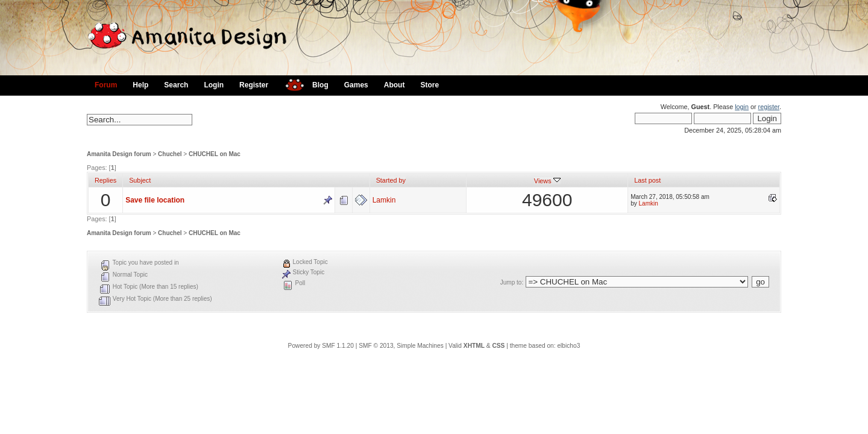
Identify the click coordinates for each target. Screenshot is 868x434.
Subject (140, 180)
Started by (391, 180)
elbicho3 (568, 346)
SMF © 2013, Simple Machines (401, 346)
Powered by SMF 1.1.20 (321, 346)
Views (547, 181)
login (742, 107)
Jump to (511, 282)
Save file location (155, 200)
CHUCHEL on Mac (215, 154)
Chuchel (170, 154)
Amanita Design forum (119, 154)
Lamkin (384, 200)
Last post (647, 180)
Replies (105, 180)
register (769, 107)
